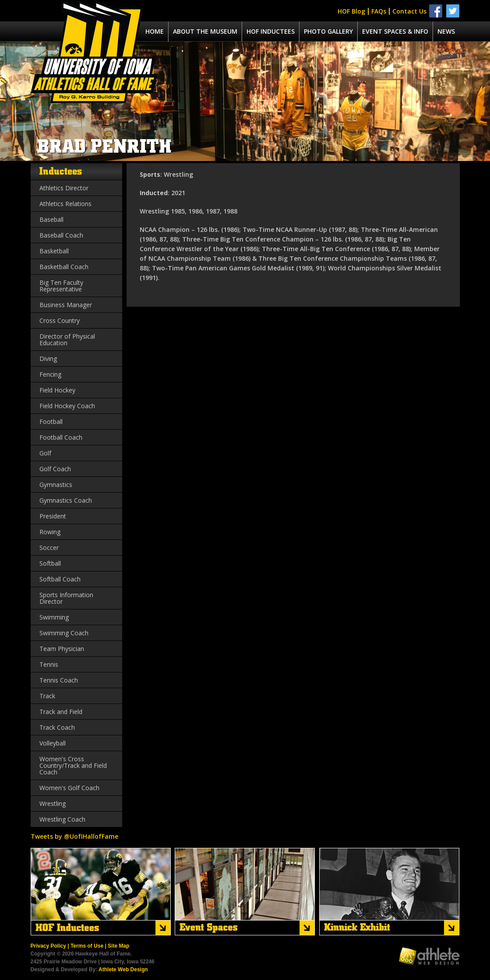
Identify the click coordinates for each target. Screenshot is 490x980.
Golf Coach (55, 469)
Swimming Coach (64, 633)
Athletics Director (64, 188)
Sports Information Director (66, 598)
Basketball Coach (64, 267)
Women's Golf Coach (69, 788)
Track (47, 696)
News (446, 31)
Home (155, 31)
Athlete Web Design (123, 969)
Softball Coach (60, 579)
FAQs (379, 11)
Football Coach (61, 437)
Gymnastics (56, 485)
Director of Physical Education (67, 339)
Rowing (50, 532)
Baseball (51, 219)
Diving (48, 359)
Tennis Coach (59, 680)
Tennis (49, 664)
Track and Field (61, 712)
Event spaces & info (395, 31)
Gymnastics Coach (66, 500)
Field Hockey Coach (67, 406)
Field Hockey (57, 390)
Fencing (50, 374)
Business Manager (66, 305)
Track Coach (57, 727)
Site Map (118, 946)
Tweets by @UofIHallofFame (74, 836)
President (53, 516)
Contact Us (409, 11)
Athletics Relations (65, 204)
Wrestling (53, 803)
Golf (45, 453)
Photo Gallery (328, 31)
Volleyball (53, 743)
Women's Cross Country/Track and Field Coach (73, 765)
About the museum (205, 31)
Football (51, 422)
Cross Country (60, 320)
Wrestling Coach (62, 819)
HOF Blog (351, 11)
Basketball (54, 251)
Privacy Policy (48, 946)
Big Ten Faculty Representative (61, 286)
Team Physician (62, 649)
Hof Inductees (271, 31)
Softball (50, 563)
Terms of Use (87, 946)
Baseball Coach (61, 235)
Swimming (54, 617)
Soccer (49, 548)
